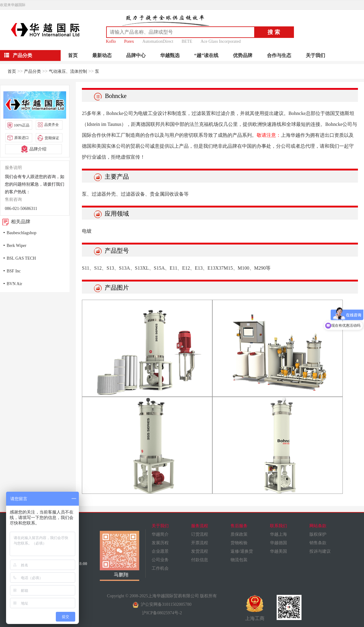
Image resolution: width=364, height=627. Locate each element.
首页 (73, 55)
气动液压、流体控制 (68, 71)
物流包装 (239, 560)
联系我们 (278, 526)
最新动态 (102, 55)
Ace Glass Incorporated (221, 41)
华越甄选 (170, 55)
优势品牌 (243, 55)
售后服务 (239, 526)
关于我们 (315, 55)
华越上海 (278, 534)
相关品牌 (15, 222)
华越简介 (160, 534)
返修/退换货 (242, 551)
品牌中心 (136, 55)
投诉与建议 (320, 551)
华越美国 (278, 551)
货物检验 (239, 543)
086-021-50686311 (21, 209)
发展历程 (160, 543)
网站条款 (318, 526)
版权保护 (318, 534)
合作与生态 (279, 55)
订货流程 (200, 534)
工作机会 (160, 568)
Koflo (111, 41)
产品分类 (32, 71)
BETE (187, 41)
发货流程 (200, 551)
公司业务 (160, 560)
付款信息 (200, 560)
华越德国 (278, 543)
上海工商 (255, 608)
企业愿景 (160, 551)
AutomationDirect (158, 41)
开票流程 (200, 543)
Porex (129, 41)
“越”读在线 (206, 55)
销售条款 (318, 543)
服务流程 (200, 526)
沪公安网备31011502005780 (162, 604)
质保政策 (239, 534)
